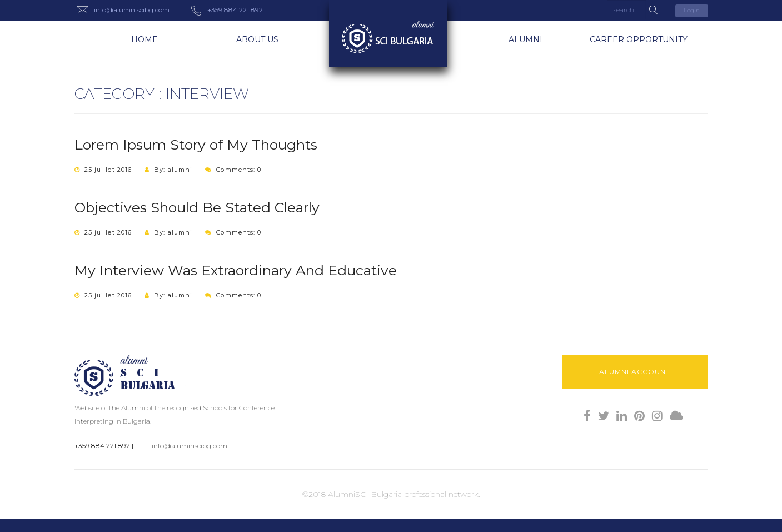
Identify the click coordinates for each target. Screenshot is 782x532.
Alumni (526, 39)
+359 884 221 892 (102, 446)
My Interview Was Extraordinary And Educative (236, 270)
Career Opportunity (639, 39)
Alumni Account (635, 372)
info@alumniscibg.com (190, 446)
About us (257, 39)
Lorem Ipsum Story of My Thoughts (196, 145)
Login (692, 10)
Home (145, 39)
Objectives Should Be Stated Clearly (197, 207)
